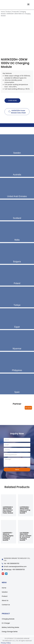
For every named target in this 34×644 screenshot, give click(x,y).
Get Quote (28, 408)
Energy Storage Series (10, 632)
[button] (28, 4)
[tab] (17, 125)
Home (3, 12)
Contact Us (6, 605)
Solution (5, 592)
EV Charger (6, 623)
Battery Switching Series (10, 627)
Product (8, 12)
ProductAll (15, 12)
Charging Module (8, 619)
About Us (5, 600)
